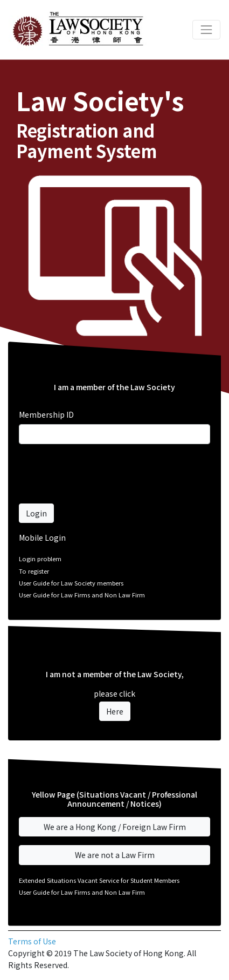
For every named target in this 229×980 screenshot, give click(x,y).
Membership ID (46, 414)
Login (36, 513)
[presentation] (101, 474)
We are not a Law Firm (115, 855)
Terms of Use (32, 941)
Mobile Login (42, 537)
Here (115, 711)
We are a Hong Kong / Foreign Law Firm (115, 827)
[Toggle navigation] (206, 30)
